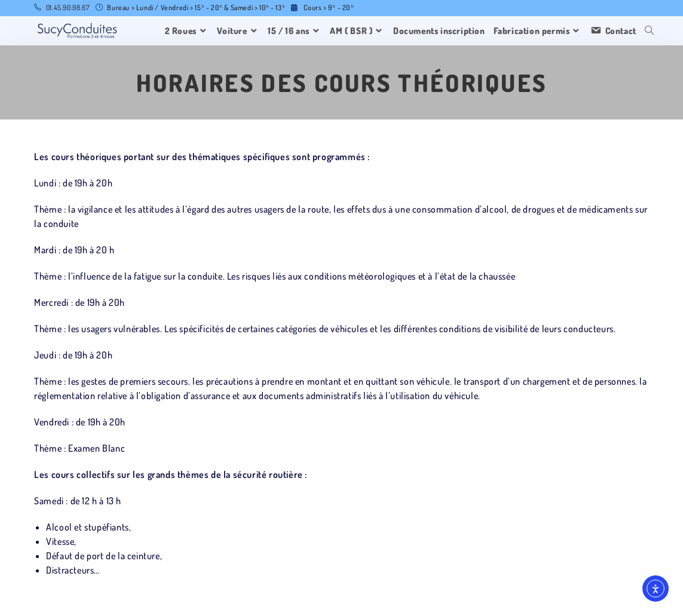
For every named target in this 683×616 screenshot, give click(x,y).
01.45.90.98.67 (68, 7)
